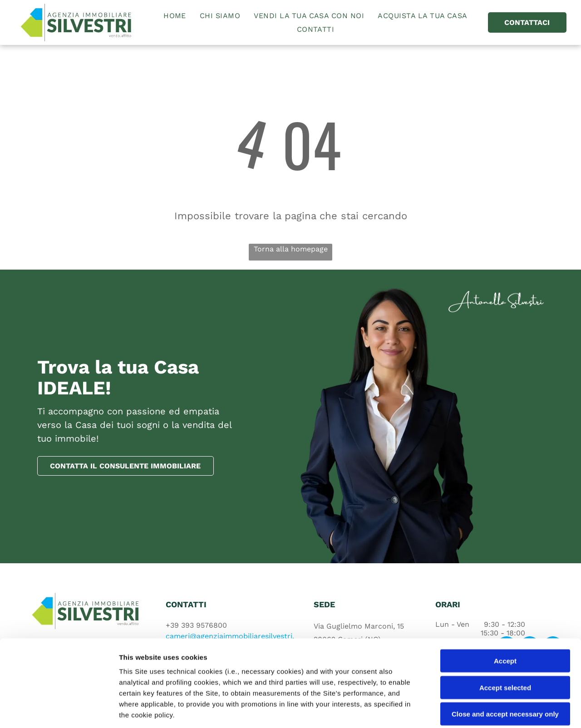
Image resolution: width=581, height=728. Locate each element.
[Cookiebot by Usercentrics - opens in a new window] (59, 710)
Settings (462, 710)
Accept (505, 588)
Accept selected (505, 614)
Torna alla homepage (291, 249)
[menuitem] (175, 16)
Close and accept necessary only (505, 641)
